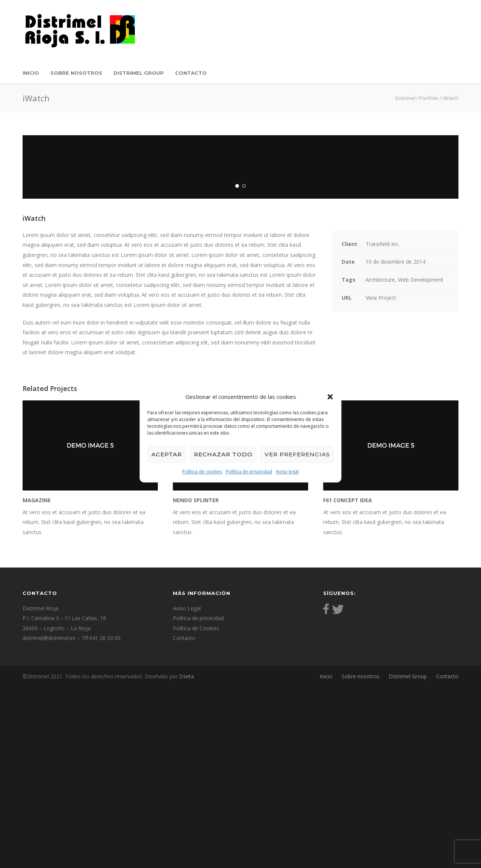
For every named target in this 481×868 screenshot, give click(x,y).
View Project (381, 479)
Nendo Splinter (196, 682)
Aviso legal (287, 472)
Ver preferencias (297, 454)
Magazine (37, 682)
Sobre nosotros (76, 73)
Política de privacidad (249, 472)
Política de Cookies (196, 810)
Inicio (31, 73)
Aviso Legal (187, 790)
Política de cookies (202, 472)
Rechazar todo (223, 454)
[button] (330, 397)
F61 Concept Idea (348, 682)
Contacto (191, 73)
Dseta (186, 858)
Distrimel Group (139, 73)
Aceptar (167, 454)
